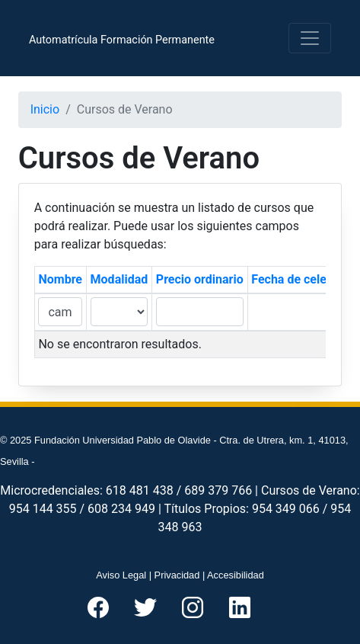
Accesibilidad (236, 575)
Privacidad (177, 575)
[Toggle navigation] (310, 38)
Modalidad (119, 279)
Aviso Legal (121, 575)
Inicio (45, 109)
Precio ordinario (200, 279)
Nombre (60, 279)
